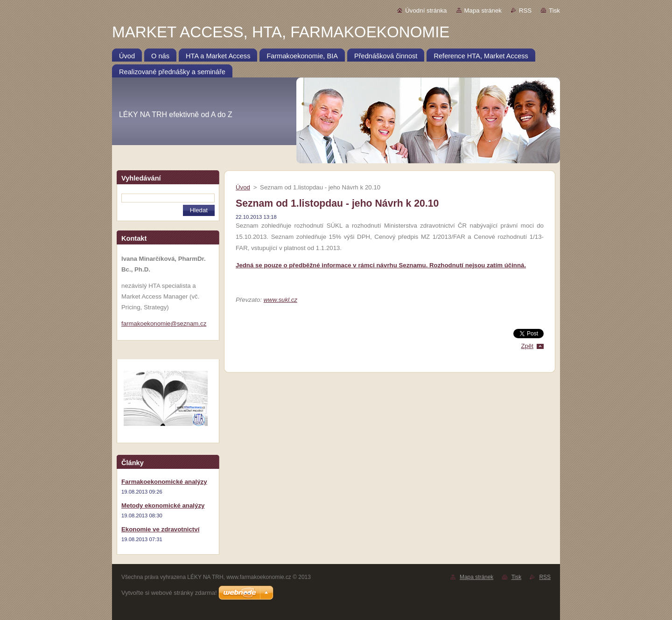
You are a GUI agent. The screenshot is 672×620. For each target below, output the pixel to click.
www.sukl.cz (280, 300)
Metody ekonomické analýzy (163, 505)
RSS (525, 10)
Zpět (527, 346)
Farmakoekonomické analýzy (164, 482)
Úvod (243, 187)
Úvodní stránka (426, 10)
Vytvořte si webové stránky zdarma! (169, 593)
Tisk (554, 10)
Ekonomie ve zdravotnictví (160, 529)
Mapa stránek (483, 10)
